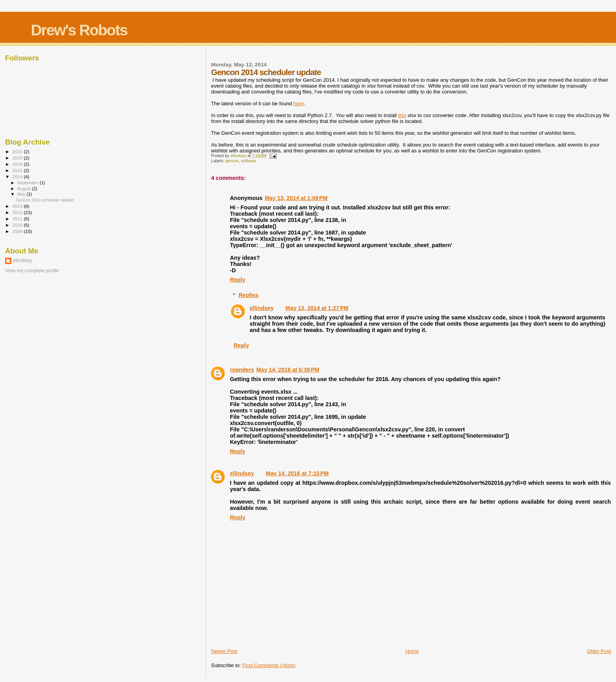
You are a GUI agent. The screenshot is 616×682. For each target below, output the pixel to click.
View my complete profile (32, 271)
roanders (242, 370)
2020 (18, 158)
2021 (18, 151)
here (299, 104)
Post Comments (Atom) (269, 665)
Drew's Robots (79, 30)
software (249, 161)
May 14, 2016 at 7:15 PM (297, 473)
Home (412, 651)
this (402, 115)
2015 (18, 170)
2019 (18, 164)
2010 (18, 225)
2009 (18, 231)
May (22, 194)
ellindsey (262, 308)
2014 (18, 177)
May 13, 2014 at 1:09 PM (296, 198)
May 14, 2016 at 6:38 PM (288, 370)
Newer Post (224, 651)
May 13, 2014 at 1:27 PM (317, 308)
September (29, 183)
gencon (232, 161)
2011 (18, 219)
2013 (18, 206)
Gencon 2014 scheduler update (45, 200)
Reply (237, 280)
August (25, 189)
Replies (248, 295)
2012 (18, 212)
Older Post (599, 651)
